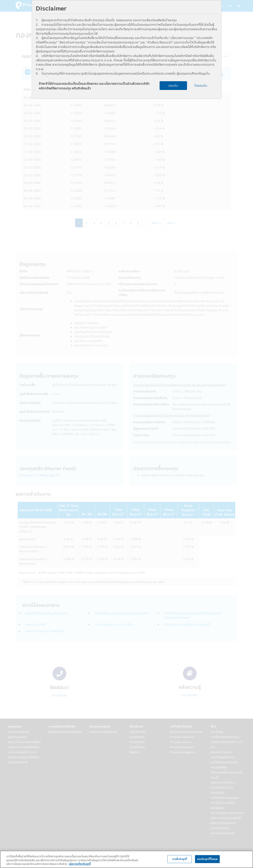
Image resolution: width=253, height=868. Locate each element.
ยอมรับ (173, 85)
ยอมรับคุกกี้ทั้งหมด (207, 859)
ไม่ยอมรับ (201, 85)
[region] (126, 859)
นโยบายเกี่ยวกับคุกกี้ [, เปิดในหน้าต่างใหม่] (80, 864)
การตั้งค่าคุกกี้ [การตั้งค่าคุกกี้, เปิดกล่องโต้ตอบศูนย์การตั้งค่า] (179, 859)
